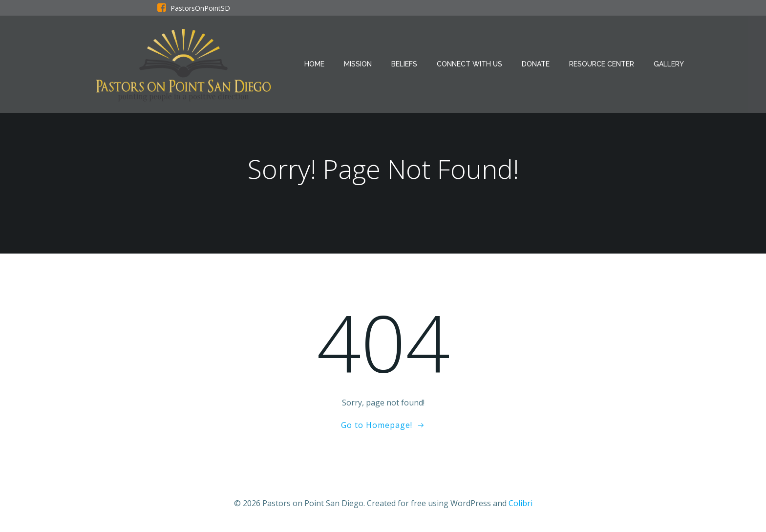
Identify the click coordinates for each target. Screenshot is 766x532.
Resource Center (602, 64)
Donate (536, 64)
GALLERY (669, 64)
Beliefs (404, 64)
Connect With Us (469, 64)
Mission (358, 64)
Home (314, 64)
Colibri (521, 503)
